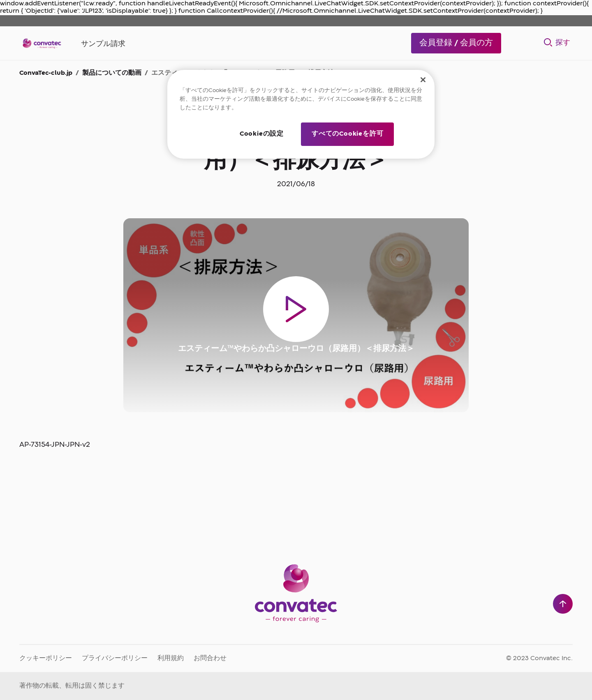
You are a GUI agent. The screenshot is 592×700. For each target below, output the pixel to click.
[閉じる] (423, 80)
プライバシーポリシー (115, 658)
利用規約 (171, 658)
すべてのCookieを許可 (347, 134)
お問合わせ (210, 658)
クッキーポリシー (46, 658)
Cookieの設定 (262, 134)
